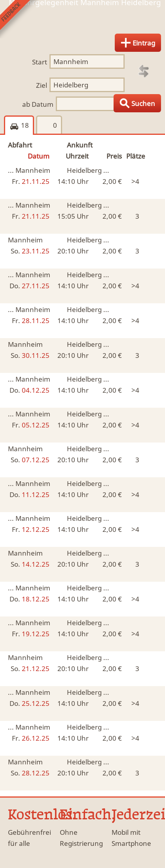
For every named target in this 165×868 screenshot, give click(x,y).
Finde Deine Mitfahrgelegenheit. (82, 21)
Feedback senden (19, 19)
